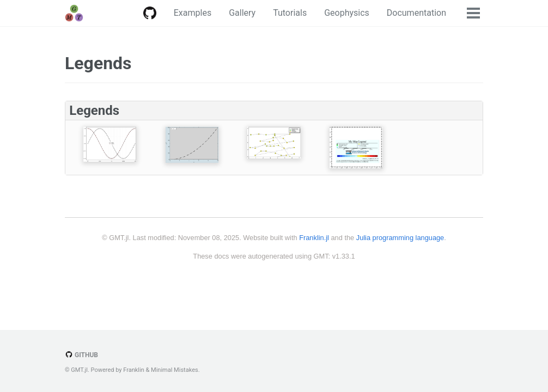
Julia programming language (400, 238)
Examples (193, 13)
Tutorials (290, 13)
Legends (98, 63)
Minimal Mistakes (175, 370)
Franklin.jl (314, 238)
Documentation (416, 13)
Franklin (134, 370)
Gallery (242, 13)
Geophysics (347, 13)
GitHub (81, 355)
